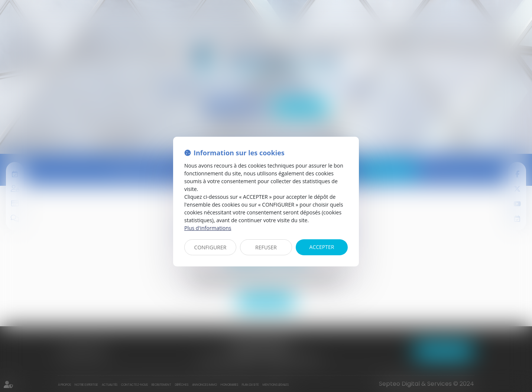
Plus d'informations (208, 228)
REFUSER (266, 247)
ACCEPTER (322, 247)
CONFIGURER (210, 247)
